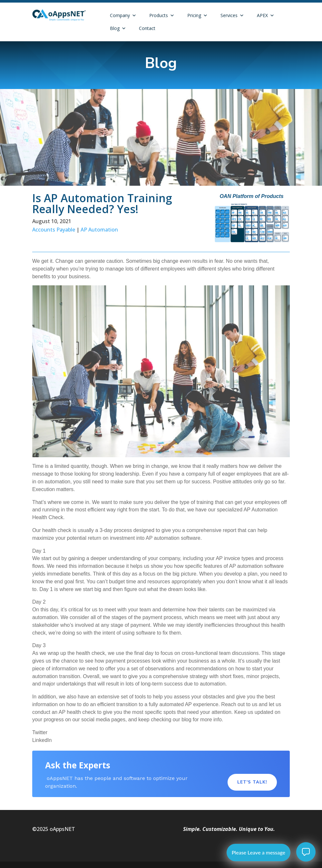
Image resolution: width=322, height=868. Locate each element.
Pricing (197, 15)
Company (123, 15)
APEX (266, 15)
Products (162, 15)
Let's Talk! (252, 782)
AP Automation (99, 230)
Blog (118, 28)
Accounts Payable (54, 230)
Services (232, 15)
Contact (147, 28)
